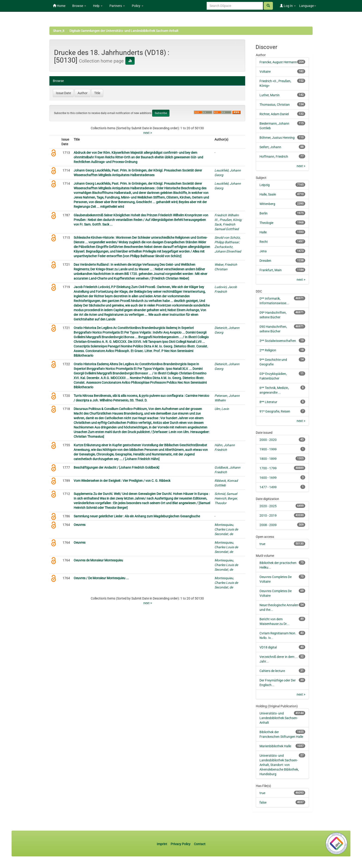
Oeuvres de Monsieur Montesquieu (98, 560)
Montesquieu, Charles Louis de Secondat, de (226, 529)
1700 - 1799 (268, 468)
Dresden (265, 261)
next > (148, 133)
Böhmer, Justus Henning (277, 138)
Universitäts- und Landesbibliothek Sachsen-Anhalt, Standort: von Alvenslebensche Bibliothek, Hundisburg (279, 765)
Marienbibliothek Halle (275, 746)
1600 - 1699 (268, 478)
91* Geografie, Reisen (275, 411)
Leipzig (265, 185)
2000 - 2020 (268, 440)
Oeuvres (80, 525)
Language (308, 6)
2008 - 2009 (268, 525)
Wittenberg (267, 204)
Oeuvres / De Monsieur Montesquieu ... (101, 578)
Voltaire (265, 72)
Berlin (264, 213)
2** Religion (268, 350)
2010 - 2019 (268, 515)
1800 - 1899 (268, 459)
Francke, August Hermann (278, 62)
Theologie (266, 223)
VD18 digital (268, 647)
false (263, 802)
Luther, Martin (270, 95)
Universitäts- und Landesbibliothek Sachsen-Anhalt (279, 718)
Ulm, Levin (222, 409)
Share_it (59, 31)
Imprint (162, 844)
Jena (263, 251)
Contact (200, 844)
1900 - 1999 (268, 449)
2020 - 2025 (268, 506)
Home (59, 6)
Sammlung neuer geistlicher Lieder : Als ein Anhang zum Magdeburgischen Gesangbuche (137, 516)
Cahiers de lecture (272, 671)
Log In (288, 6)
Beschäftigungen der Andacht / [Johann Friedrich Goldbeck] (116, 467)
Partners (117, 6)
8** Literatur (268, 402)
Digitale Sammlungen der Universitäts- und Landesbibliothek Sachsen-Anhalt (124, 31)
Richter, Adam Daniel (274, 114)
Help (98, 6)
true (262, 544)
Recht (264, 242)
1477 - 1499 (268, 487)
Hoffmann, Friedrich (274, 157)
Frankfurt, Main (271, 270)
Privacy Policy (181, 844)
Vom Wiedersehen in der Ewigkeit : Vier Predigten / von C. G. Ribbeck (122, 481)
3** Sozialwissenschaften (278, 341)
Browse (79, 6)
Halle (263, 232)
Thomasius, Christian (275, 105)
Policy (138, 6)
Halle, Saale (268, 194)
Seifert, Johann (270, 147)
